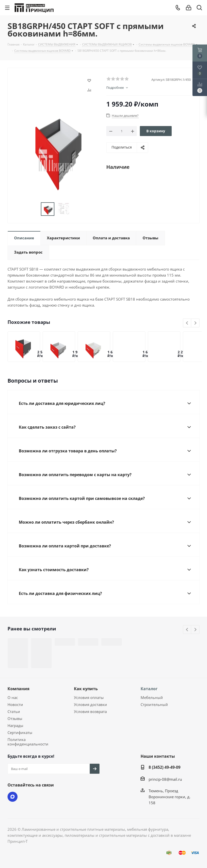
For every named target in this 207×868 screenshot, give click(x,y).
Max (13, 797)
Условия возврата (90, 711)
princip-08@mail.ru (165, 779)
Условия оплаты (89, 697)
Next (195, 323)
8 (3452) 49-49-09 (165, 767)
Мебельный (152, 697)
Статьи (14, 711)
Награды (15, 725)
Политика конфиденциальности (28, 742)
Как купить (86, 689)
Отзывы (15, 718)
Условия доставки (90, 704)
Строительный (154, 704)
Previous (187, 323)
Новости (15, 704)
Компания (18, 689)
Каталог (149, 689)
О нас (13, 697)
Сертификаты (20, 732)
